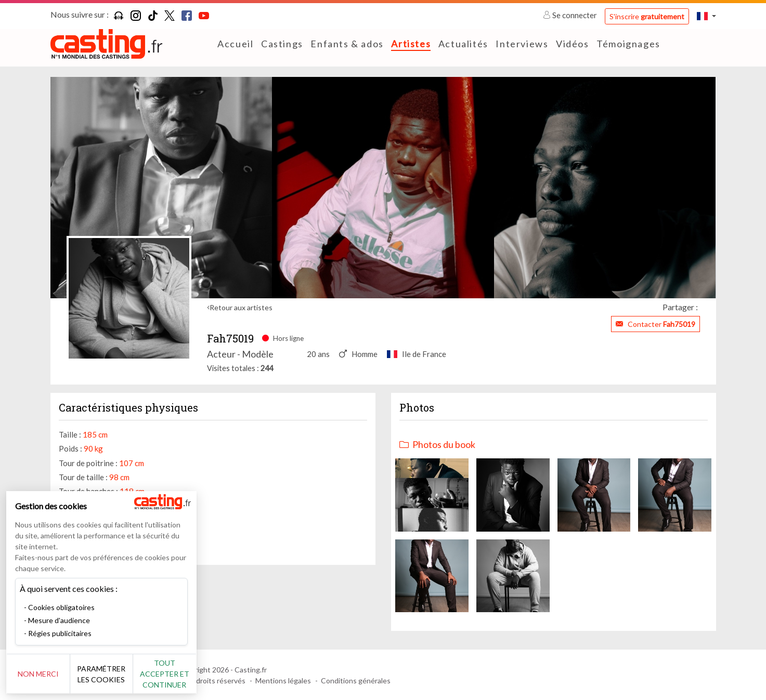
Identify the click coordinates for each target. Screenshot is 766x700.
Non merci (43, 674)
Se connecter (571, 15)
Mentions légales (283, 681)
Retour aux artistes (241, 307)
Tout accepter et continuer (188, 674)
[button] (706, 16)
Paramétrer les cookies (116, 674)
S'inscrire (647, 16)
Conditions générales (356, 681)
